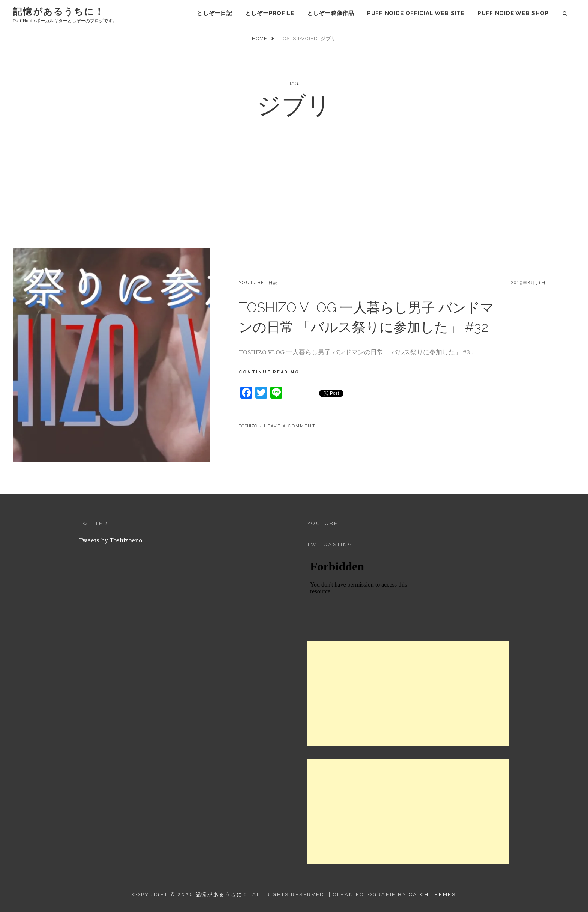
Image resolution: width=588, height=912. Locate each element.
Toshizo (248, 426)
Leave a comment (290, 426)
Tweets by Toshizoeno (110, 540)
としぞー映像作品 (331, 13)
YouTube (252, 283)
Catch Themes (432, 895)
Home (260, 38)
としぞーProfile (270, 13)
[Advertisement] (294, 191)
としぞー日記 (215, 13)
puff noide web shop (513, 13)
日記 (273, 283)
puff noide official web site (416, 13)
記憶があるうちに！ (59, 11)
